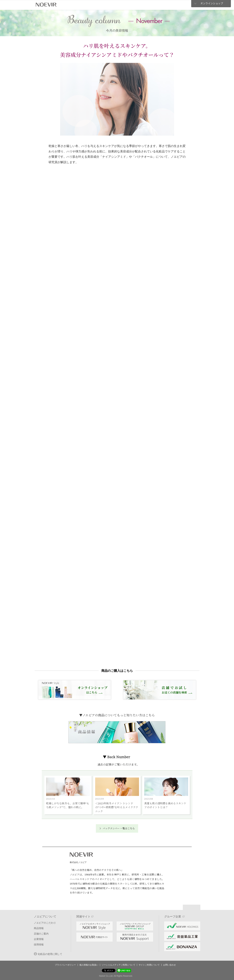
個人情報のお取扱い (89, 965)
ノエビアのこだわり (73, 5)
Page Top (192, 907)
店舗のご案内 (115, 5)
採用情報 (160, 5)
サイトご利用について (149, 965)
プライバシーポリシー (65, 965)
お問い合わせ (169, 965)
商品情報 (96, 5)
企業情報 (138, 5)
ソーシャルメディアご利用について (118, 965)
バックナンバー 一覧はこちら (119, 828)
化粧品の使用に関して (48, 954)
